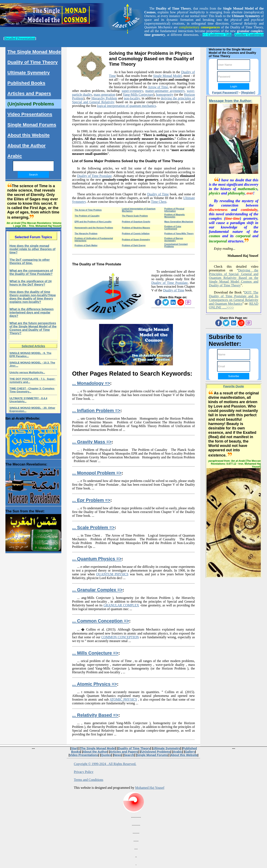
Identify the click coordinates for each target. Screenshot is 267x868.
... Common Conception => (101, 621)
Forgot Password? (225, 93)
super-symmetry (132, 91)
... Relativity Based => (95, 715)
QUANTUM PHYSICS (112, 574)
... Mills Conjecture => (95, 653)
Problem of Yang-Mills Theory (179, 234)
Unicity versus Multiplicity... (27, 372)
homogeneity (165, 95)
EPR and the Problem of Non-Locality (93, 222)
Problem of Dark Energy (134, 245)
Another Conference (249, 35)
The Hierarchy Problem (86, 234)
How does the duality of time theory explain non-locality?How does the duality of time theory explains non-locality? (33, 297)
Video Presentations (30, 114)
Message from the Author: (231, 101)
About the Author (27, 146)
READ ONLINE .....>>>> (234, 305)
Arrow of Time (158, 87)
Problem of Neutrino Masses (136, 228)
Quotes (106, 755)
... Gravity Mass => (92, 442)
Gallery (190, 752)
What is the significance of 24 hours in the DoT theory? (31, 283)
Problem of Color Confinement (173, 228)
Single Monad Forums (32, 125)
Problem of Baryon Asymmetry (174, 240)
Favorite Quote (234, 386)
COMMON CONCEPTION (120, 637)
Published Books (26, 83)
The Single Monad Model (35, 52)
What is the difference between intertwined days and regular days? (32, 312)
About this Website (29, 135)
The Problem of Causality (87, 216)
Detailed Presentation (20, 38)
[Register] (248, 93)
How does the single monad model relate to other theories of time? (33, 249)
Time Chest (159, 202)
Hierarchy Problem (104, 98)
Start (74, 748)
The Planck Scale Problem (135, 216)
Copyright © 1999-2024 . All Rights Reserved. (105, 764)
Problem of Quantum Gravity (136, 222)
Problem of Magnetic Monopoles (175, 216)
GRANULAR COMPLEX (121, 605)
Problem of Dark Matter (86, 245)
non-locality (132, 98)
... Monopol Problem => (97, 473)
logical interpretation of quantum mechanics (127, 106)
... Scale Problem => (93, 527)
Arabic (15, 156)
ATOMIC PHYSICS (123, 699)
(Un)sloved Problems (31, 104)
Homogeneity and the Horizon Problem (94, 228)
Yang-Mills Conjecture (138, 95)
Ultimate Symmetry (29, 73)
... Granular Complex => (97, 590)
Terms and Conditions (89, 780)
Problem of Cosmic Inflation (136, 234)
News (118, 755)
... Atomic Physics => (95, 684)
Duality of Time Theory (33, 62)
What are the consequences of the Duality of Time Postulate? (31, 272)
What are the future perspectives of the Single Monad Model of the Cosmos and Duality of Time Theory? (33, 328)
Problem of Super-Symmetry (136, 240)
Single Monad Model (167, 76)
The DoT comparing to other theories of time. (30, 261)
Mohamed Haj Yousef (150, 788)
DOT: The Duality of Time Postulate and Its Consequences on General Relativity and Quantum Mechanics (234, 298)
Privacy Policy (84, 772)
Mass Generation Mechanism (179, 222)
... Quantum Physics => (97, 559)
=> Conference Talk (217, 35)
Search (129, 755)
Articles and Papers (29, 93)
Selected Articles (33, 346)
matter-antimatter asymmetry (165, 91)
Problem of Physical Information (174, 210)
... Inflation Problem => (96, 411)
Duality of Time (158, 194)
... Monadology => (91, 383)
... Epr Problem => (91, 500)
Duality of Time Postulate (94, 176)
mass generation (105, 95)
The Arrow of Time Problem (88, 210)
